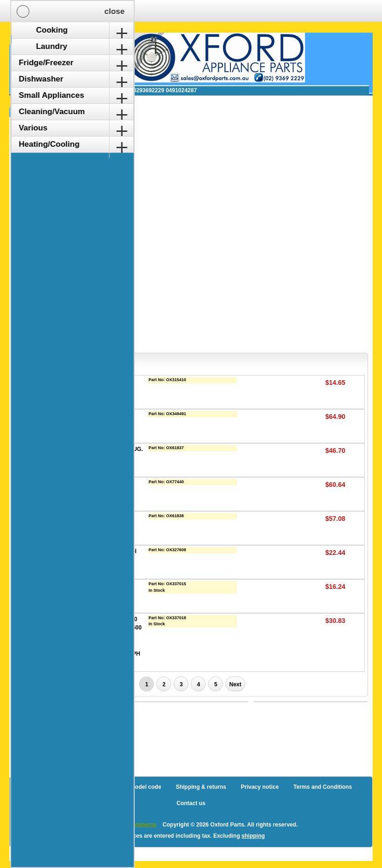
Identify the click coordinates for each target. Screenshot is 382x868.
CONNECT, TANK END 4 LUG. (104, 449)
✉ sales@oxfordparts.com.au (73, 90)
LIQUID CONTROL (88, 517)
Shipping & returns (201, 787)
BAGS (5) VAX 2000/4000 (97, 381)
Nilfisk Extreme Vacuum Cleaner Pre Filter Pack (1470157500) (96, 594)
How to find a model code (127, 787)
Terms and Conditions (323, 787)
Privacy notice (260, 787)
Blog (36, 787)
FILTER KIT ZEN (86, 483)
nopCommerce (137, 825)
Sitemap (68, 787)
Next (235, 684)
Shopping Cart (46, 43)
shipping (253, 836)
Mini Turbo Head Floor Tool (100, 551)
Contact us (191, 803)
